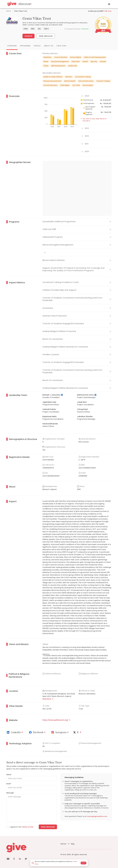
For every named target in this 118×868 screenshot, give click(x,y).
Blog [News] (71, 844)
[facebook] (14, 859)
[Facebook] (37, 732)
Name (9, 775)
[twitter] (26, 859)
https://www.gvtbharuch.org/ (56, 720)
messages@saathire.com (97, 816)
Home (9, 11)
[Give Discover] (19, 4)
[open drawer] (109, 4)
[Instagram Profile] (60, 732)
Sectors (63, 844)
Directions (48, 699)
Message (10, 793)
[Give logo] (32, 848)
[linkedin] (20, 859)
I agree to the (21, 827)
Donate (28, 36)
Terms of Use (27, 827)
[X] (78, 732)
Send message (48, 827)
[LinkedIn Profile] (62, 395)
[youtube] (8, 859)
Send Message (46, 36)
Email (9, 784)
